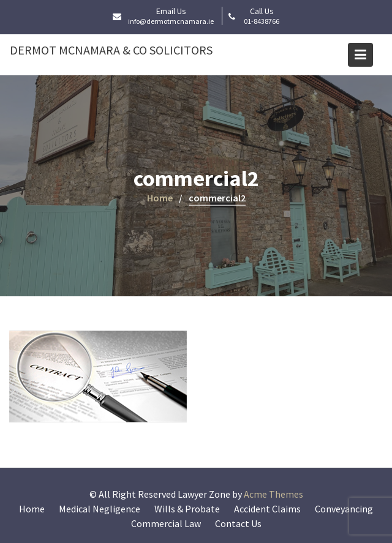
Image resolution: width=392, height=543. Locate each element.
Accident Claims (267, 509)
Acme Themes (273, 494)
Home (32, 509)
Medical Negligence (100, 509)
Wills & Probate (187, 509)
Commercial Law (166, 523)
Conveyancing (344, 509)
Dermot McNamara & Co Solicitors (111, 50)
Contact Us (238, 523)
